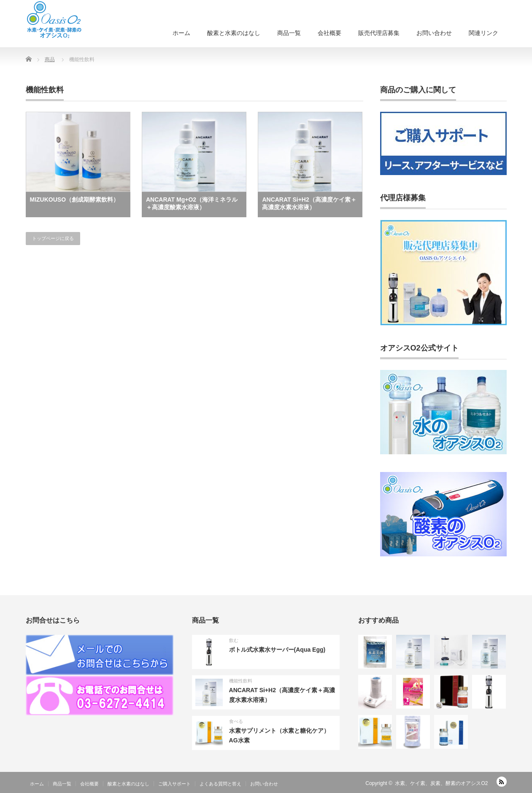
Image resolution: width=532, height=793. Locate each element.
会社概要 (329, 33)
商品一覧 (289, 33)
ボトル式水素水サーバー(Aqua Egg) (277, 650)
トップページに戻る (53, 238)
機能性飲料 (241, 681)
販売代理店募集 (379, 33)
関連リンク (483, 33)
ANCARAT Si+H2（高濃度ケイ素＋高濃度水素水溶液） (309, 203)
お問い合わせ (434, 33)
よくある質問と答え (220, 784)
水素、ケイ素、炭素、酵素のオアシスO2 (441, 783)
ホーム (181, 33)
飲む (234, 640)
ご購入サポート (174, 784)
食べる (236, 721)
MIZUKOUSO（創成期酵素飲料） (75, 200)
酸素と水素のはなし (234, 33)
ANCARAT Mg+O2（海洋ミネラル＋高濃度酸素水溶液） (192, 203)
